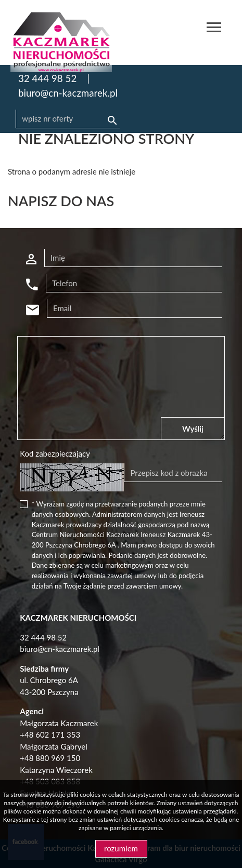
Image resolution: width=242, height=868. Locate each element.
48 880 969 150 (52, 758)
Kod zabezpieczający (55, 453)
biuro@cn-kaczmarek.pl (68, 93)
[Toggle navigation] (214, 29)
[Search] (68, 119)
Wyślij (193, 429)
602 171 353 (58, 735)
